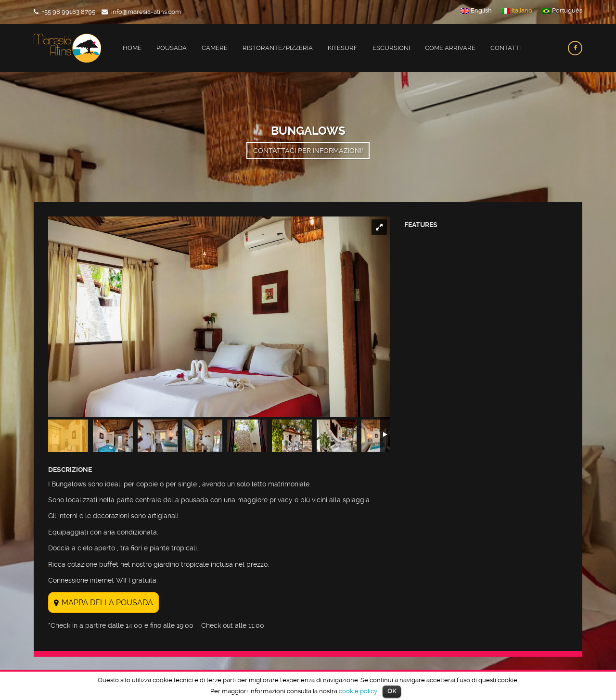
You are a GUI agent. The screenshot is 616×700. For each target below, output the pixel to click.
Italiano (517, 11)
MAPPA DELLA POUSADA (107, 603)
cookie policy (358, 691)
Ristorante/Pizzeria (278, 48)
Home (132, 48)
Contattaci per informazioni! (308, 151)
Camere (215, 48)
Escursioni (391, 48)
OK (392, 691)
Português (562, 11)
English (476, 11)
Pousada (172, 48)
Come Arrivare (450, 48)
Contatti (506, 48)
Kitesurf (343, 48)
